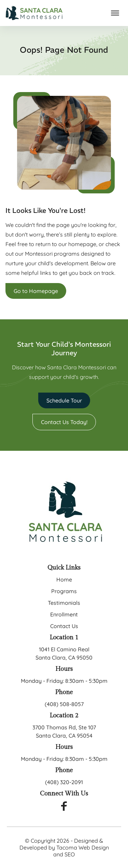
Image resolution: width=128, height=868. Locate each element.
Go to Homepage (36, 291)
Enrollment (64, 614)
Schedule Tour (64, 400)
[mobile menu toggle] (115, 13)
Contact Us (64, 626)
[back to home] (34, 13)
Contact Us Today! (64, 422)
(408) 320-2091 (64, 782)
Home (64, 579)
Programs (64, 591)
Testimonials (64, 603)
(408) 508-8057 (64, 704)
